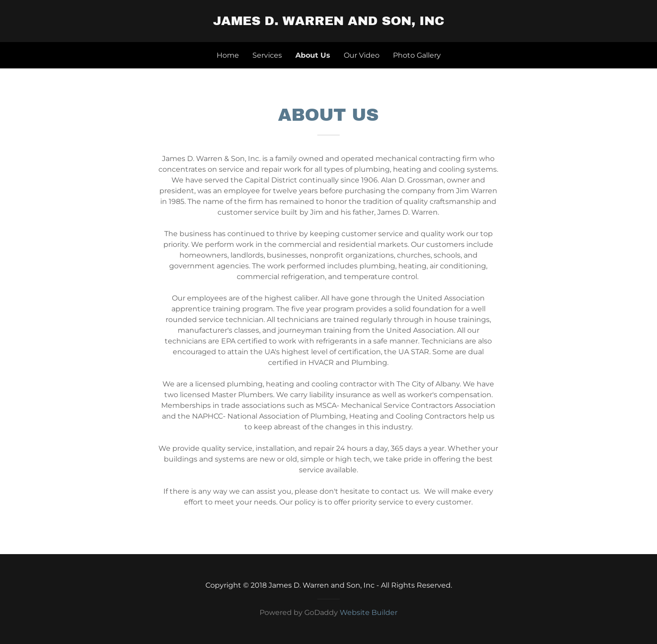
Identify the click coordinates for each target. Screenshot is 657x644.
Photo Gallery (417, 55)
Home (228, 55)
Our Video (362, 55)
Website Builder (369, 612)
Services (267, 55)
